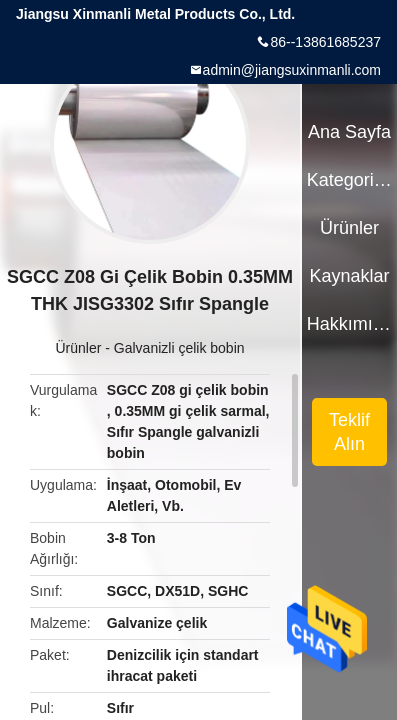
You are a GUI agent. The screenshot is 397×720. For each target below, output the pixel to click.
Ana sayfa (349, 132)
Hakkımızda (350, 324)
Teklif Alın (349, 432)
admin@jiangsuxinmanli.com (292, 70)
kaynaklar (349, 276)
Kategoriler (350, 180)
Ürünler (78, 348)
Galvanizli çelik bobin (179, 348)
